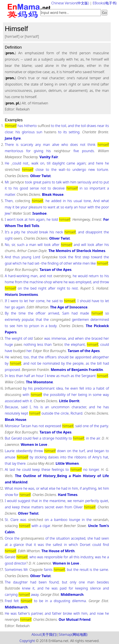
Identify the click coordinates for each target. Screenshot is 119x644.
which (17, 263)
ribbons (80, 457)
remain (79, 501)
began (99, 451)
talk (59, 182)
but (70, 570)
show (9, 495)
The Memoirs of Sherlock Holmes (77, 251)
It (6, 232)
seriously (84, 182)
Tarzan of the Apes (56, 270)
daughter (20, 582)
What (9, 488)
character (79, 407)
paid (63, 588)
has (20, 126)
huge (9, 344)
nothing (30, 344)
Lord (36, 257)
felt (16, 601)
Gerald (17, 438)
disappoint (94, 232)
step (86, 257)
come (40, 301)
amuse (10, 457)
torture (103, 170)
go (13, 307)
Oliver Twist (41, 176)
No (7, 245)
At (6, 469)
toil (64, 126)
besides (103, 582)
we (70, 501)
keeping (82, 588)
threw (38, 451)
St (6, 520)
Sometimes (14, 570)
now (100, 613)
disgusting (62, 601)
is (17, 145)
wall (62, 170)
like (93, 263)
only (73, 582)
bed (34, 288)
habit (100, 388)
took (28, 182)
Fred (8, 601)
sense (34, 188)
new (92, 170)
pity (17, 232)
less (40, 344)
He (7, 163)
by (7, 363)
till (49, 163)
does (74, 145)
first (78, 257)
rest (75, 288)
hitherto (30, 126)
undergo (79, 170)
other (68, 263)
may (8, 207)
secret (50, 507)
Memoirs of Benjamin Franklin (77, 370)
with (66, 182)
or (38, 488)
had (31, 263)
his (18, 132)
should (32, 232)
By (7, 313)
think (91, 145)
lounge (75, 520)
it (6, 188)
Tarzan (26, 426)
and (71, 126)
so (86, 188)
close (9, 132)
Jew (8, 213)
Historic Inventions (21, 295)
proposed (12, 370)
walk (35, 163)
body (53, 326)
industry (87, 557)
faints (48, 570)
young (26, 257)
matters (37, 507)
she (88, 338)
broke (67, 613)
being (83, 395)
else (52, 488)
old (30, 338)
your (24, 207)
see (12, 326)
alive (56, 145)
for (28, 151)
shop (48, 282)
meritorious (14, 151)
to (53, 126)
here (100, 163)
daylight (59, 163)
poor (105, 207)
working (23, 276)
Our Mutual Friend (75, 619)
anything (90, 488)
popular (28, 320)
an (76, 207)
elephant (78, 344)
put (106, 182)
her (32, 301)
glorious (28, 132)
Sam (66, 313)
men (86, 263)
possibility (58, 395)
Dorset (85, 545)
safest (58, 545)
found (54, 582)
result (84, 570)
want (51, 207)
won (10, 219)
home (9, 282)
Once (9, 538)
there (21, 463)
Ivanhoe (39, 213)
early (69, 207)
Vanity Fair (49, 157)
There (9, 145)
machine (36, 282)
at (58, 207)
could (17, 163)
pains (47, 182)
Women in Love (34, 445)
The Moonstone (40, 382)
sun (39, 132)
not (83, 145)
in (81, 188)
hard (12, 276)
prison (34, 326)
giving (39, 151)
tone (87, 201)
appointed (83, 357)
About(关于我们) (44, 634)
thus (16, 257)
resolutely (12, 413)
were (14, 301)
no (85, 469)
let (26, 301)
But (8, 438)
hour (83, 207)
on (42, 163)
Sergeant (89, 376)
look (20, 219)
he (107, 163)
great (37, 182)
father (23, 613)
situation (63, 538)
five (76, 151)
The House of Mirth (58, 551)
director (20, 563)
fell (82, 388)
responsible (54, 557)
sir (13, 245)
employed (83, 282)
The (8, 338)
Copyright (27, 641)
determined (100, 320)
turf (82, 451)
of (61, 263)
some (97, 395)
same (104, 570)
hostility (62, 438)
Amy (96, 457)
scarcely (27, 145)
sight (9, 238)
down (61, 451)
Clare (14, 520)
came (71, 163)
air (98, 438)
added (56, 201)
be (17, 207)
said (55, 301)
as (87, 363)
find (106, 545)
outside (47, 413)
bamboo (61, 520)
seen (105, 538)
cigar (46, 526)
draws (91, 126)
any (38, 145)
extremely (13, 320)
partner (37, 613)
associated (13, 401)
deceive (59, 188)
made (85, 313)
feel (35, 438)
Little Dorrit (69, 401)
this (77, 557)
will (40, 245)
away (35, 595)
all (71, 557)
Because (11, 407)
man (46, 145)
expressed (53, 426)
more (18, 488)
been (43, 582)
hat (106, 457)
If (6, 301)
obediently (24, 451)
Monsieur (12, 426)
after (56, 245)
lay (14, 463)
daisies (53, 457)
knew (51, 376)
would (83, 276)
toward (97, 257)
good (24, 188)
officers (51, 357)
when (79, 338)
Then (9, 201)
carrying (11, 595)
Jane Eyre (13, 138)
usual (78, 201)
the (58, 126)
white (77, 263)
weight (17, 338)
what (105, 201)
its (107, 126)
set (37, 263)
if (81, 488)
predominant (44, 388)
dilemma (79, 601)
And (96, 201)
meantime (57, 501)
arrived (54, 313)
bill (99, 363)
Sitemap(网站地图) (73, 634)
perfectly (92, 501)
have (96, 301)
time (22, 313)
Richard (76, 413)
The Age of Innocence (69, 307)
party (104, 426)
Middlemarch (72, 595)
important (97, 188)
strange (48, 438)
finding (53, 263)
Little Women (67, 463)
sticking (41, 457)
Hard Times (68, 495)
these (46, 469)
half (27, 376)
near (101, 126)
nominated (51, 363)
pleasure (36, 207)
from (19, 282)
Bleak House (53, 194)
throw (104, 282)
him (73, 182)
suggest (24, 501)
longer (94, 469)
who (65, 145)
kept (25, 413)
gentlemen (81, 320)
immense (59, 338)
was (72, 282)
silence (96, 588)
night (42, 288)
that (39, 320)
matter (10, 194)
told (55, 219)
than (48, 344)
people (78, 363)
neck (59, 232)
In (6, 376)
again (81, 163)
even (74, 388)
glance (19, 545)
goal (8, 263)
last (12, 469)
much (65, 376)
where (58, 282)
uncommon (60, 407)
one (86, 426)
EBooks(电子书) (105, 3)
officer (41, 313)
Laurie (10, 451)
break (44, 232)
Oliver (78, 507)
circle (65, 413)
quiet (104, 501)
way (106, 395)
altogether (101, 357)
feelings (58, 469)
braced (97, 338)
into (89, 388)
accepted (78, 538)
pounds (88, 151)
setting (74, 132)
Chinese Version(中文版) (70, 3)
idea (59, 388)
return (94, 276)
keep (36, 469)
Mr (7, 182)
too (26, 357)
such (21, 245)
